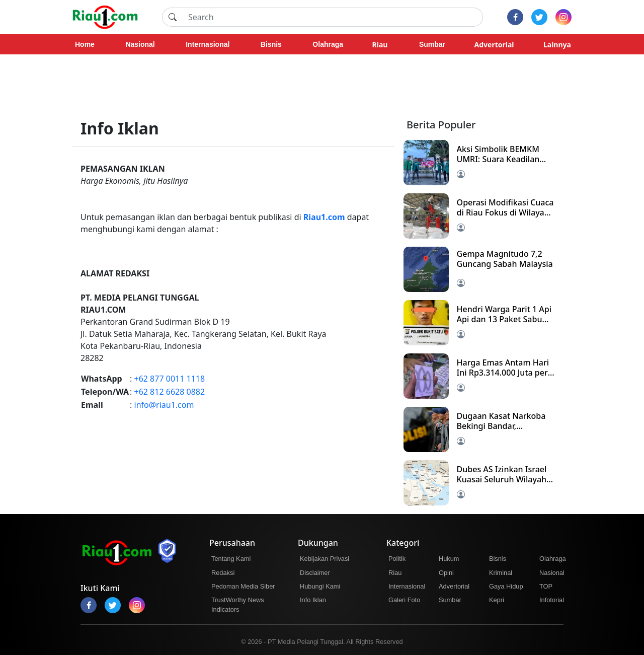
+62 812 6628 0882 (170, 392)
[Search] (333, 17)
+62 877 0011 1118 (170, 379)
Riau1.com (324, 217)
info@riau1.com (164, 405)
